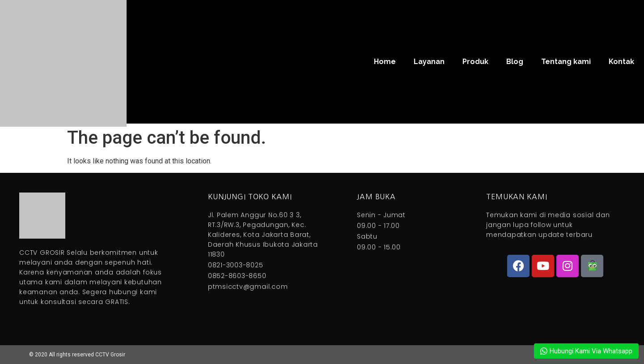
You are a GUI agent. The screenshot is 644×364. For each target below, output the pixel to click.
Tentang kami (566, 62)
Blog (515, 62)
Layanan (429, 62)
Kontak (621, 62)
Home (385, 62)
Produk (475, 62)
